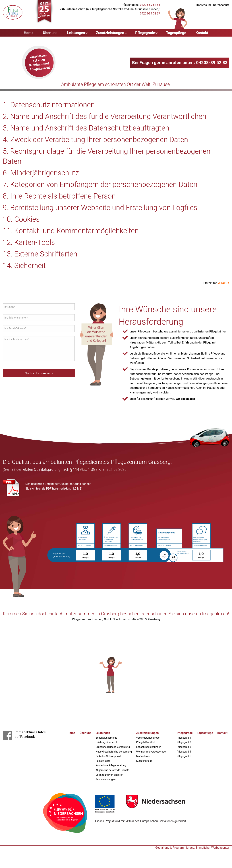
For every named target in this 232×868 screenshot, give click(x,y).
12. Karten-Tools (29, 242)
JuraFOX (224, 283)
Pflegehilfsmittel (145, 742)
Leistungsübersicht (106, 742)
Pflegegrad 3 (184, 747)
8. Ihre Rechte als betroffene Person (59, 196)
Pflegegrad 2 (184, 742)
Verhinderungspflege (148, 738)
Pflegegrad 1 (184, 738)
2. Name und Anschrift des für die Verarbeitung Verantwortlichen (104, 116)
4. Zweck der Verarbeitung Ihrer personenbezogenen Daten (95, 140)
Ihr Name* (10, 307)
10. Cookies (21, 219)
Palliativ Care (103, 761)
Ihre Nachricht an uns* (16, 339)
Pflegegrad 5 (184, 756)
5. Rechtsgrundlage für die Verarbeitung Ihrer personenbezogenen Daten (107, 156)
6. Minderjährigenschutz (41, 173)
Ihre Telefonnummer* (16, 318)
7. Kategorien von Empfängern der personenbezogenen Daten (100, 185)
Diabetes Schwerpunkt (108, 756)
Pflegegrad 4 (184, 752)
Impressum (204, 5)
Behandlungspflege (106, 738)
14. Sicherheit (24, 266)
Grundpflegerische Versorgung (113, 747)
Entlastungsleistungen (149, 747)
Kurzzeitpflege (144, 761)
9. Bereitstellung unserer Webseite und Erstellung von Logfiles (100, 208)
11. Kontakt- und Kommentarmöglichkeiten (71, 231)
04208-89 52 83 (150, 5)
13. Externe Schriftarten (40, 254)
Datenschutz (221, 5)
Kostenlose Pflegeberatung (111, 765)
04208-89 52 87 (150, 13)
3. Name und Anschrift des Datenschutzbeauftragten (86, 128)
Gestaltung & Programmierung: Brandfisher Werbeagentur (192, 848)
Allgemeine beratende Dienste (112, 770)
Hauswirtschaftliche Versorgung (114, 752)
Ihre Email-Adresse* (15, 328)
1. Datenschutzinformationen (49, 105)
